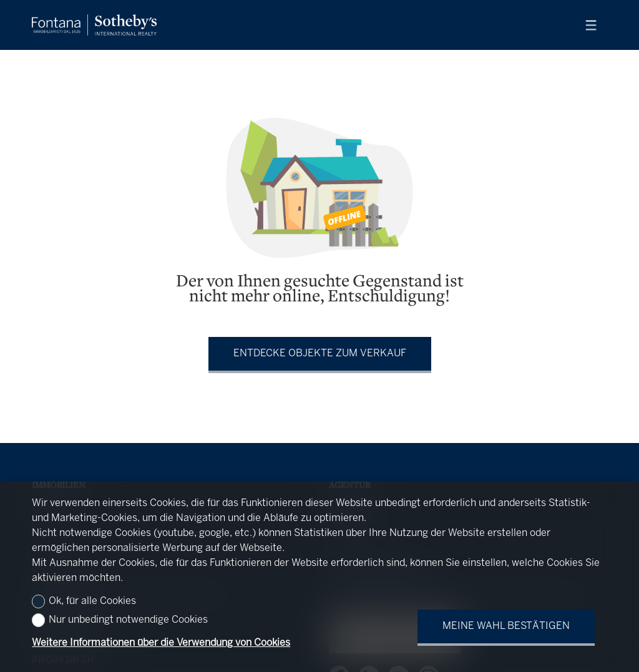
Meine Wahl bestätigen (506, 626)
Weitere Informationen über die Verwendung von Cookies (161, 643)
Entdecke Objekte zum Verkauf (320, 353)
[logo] (94, 25)
